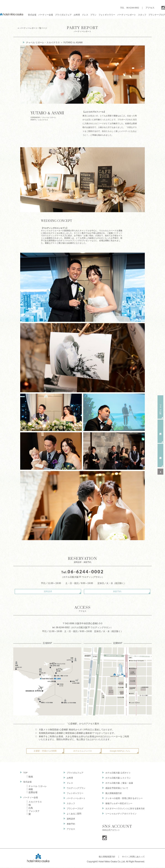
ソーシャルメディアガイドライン (119, 816)
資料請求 (59, 591)
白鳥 (31, 810)
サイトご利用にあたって (133, 858)
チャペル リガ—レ (38, 788)
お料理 (68, 780)
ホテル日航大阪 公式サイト (116, 775)
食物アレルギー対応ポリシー (117, 805)
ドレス (68, 785)
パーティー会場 (31, 799)
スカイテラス (35, 804)
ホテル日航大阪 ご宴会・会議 (117, 785)
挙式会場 (28, 784)
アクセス (150, 8)
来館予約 (106, 591)
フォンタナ (34, 813)
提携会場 (33, 794)
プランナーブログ (74, 810)
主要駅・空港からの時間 (45, 753)
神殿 (31, 791)
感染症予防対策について (115, 790)
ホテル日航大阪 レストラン (116, 780)
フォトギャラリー (74, 795)
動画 (31, 779)
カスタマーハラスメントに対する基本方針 (124, 810)
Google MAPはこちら (120, 753)
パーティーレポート (82, 29)
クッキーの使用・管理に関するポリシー (123, 800)
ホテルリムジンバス (82, 753)
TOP (26, 774)
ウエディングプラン (75, 790)
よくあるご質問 (73, 816)
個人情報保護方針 (112, 795)
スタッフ (69, 805)
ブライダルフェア (74, 775)
